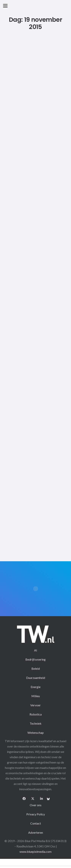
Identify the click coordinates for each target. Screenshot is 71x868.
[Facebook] (24, 799)
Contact (36, 823)
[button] (5, 6)
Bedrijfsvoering (35, 659)
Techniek (36, 723)
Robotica (36, 714)
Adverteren (36, 832)
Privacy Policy (36, 814)
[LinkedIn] (41, 799)
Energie (36, 687)
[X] (33, 799)
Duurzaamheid (36, 678)
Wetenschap (36, 733)
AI (36, 650)
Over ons (36, 805)
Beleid (36, 668)
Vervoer (35, 705)
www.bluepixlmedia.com (35, 852)
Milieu (36, 696)
